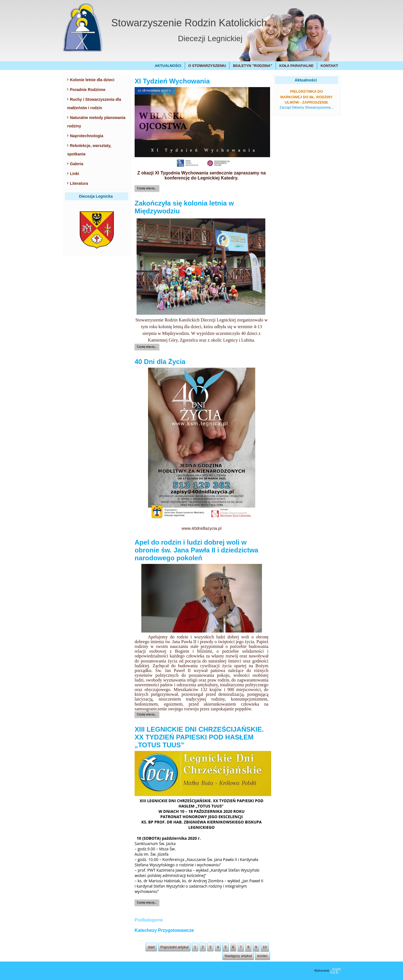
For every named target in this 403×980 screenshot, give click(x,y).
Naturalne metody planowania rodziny (96, 122)
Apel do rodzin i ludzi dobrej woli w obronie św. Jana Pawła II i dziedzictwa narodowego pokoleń (196, 550)
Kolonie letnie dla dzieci (92, 80)
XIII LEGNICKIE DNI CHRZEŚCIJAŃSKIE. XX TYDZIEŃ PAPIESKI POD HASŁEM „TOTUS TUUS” (199, 737)
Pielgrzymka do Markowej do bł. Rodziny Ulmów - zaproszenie (306, 97)
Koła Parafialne (297, 66)
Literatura (79, 183)
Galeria (77, 164)
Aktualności (168, 66)
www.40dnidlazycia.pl (202, 528)
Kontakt (329, 66)
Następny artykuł (238, 956)
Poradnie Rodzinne (88, 90)
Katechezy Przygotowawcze (164, 930)
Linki (75, 174)
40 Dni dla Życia (160, 362)
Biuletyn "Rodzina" (252, 66)
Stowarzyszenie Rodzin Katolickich (189, 23)
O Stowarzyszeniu (207, 66)
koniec (263, 956)
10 (265, 947)
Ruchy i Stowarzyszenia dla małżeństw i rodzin (94, 104)
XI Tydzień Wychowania (172, 81)
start (151, 947)
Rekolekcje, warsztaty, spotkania (89, 150)
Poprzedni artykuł (174, 947)
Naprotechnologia (87, 136)
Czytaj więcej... (147, 188)
